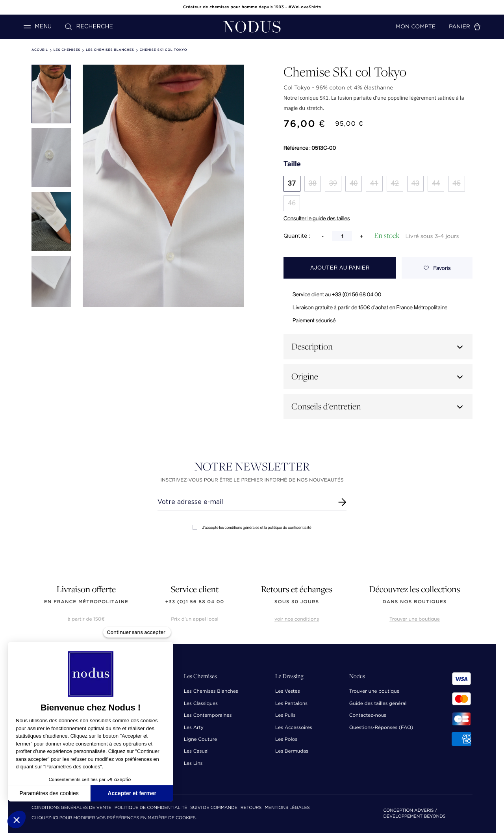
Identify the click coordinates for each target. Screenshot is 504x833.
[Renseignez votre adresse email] (245, 502)
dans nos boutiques (414, 602)
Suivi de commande (214, 808)
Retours (251, 808)
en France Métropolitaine (86, 602)
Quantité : (297, 236)
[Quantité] (342, 236)
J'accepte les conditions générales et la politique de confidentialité (252, 527)
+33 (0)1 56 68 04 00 (195, 602)
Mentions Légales (287, 808)
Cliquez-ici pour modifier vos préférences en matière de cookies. (114, 818)
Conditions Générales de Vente (71, 808)
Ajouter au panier (340, 268)
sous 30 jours (297, 602)
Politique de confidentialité (151, 808)
